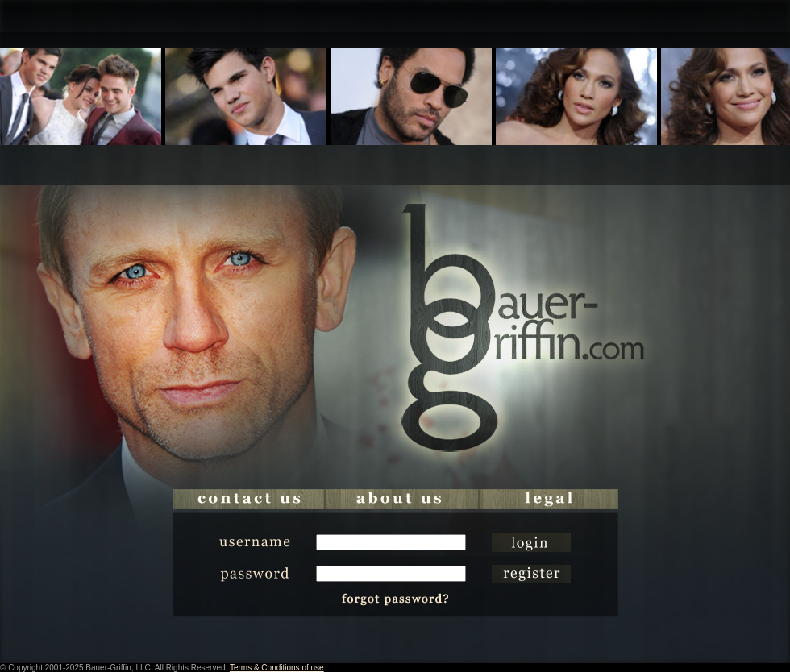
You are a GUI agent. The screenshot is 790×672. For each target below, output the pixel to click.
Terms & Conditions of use (277, 668)
